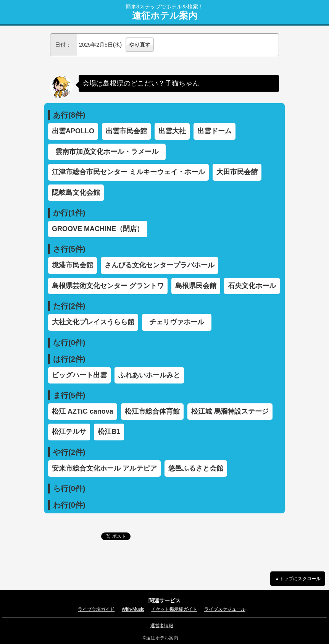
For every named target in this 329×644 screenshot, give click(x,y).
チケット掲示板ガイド (174, 609)
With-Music (133, 609)
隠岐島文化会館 (76, 193)
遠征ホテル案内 (165, 16)
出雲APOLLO (73, 131)
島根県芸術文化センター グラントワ (108, 286)
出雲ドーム (214, 131)
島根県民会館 (196, 286)
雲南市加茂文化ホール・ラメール (110, 152)
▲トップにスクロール (298, 579)
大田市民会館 (237, 172)
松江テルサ (69, 432)
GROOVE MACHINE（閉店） (98, 229)
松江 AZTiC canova (83, 411)
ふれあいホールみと (149, 375)
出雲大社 (172, 131)
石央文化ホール (252, 286)
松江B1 (109, 432)
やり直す (140, 45)
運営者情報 (162, 626)
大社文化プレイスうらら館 (93, 322)
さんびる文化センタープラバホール (160, 265)
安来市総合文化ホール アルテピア (104, 468)
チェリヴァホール (180, 322)
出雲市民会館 (126, 131)
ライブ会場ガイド (96, 609)
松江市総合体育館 (152, 411)
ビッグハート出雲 (79, 375)
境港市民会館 (73, 265)
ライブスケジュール (225, 609)
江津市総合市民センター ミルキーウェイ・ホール (128, 172)
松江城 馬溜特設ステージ (230, 411)
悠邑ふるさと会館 (196, 468)
